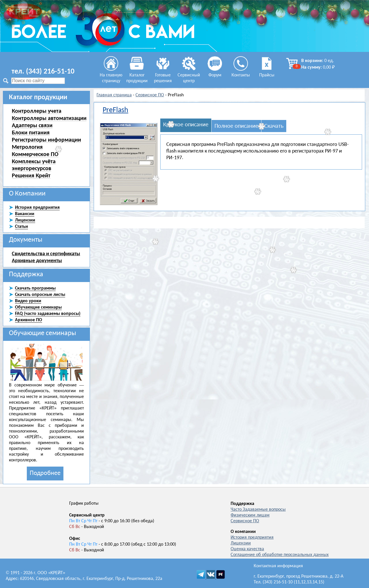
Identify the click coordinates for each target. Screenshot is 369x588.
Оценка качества (247, 549)
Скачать (274, 126)
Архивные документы (37, 260)
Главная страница (114, 95)
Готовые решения (163, 75)
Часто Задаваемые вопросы (258, 510)
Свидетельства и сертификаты (46, 253)
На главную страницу (111, 75)
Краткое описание (186, 125)
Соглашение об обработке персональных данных (280, 555)
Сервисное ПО (150, 95)
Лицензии (241, 543)
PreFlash (115, 110)
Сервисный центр (189, 75)
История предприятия (252, 538)
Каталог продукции (137, 75)
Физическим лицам (250, 515)
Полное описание (236, 126)
